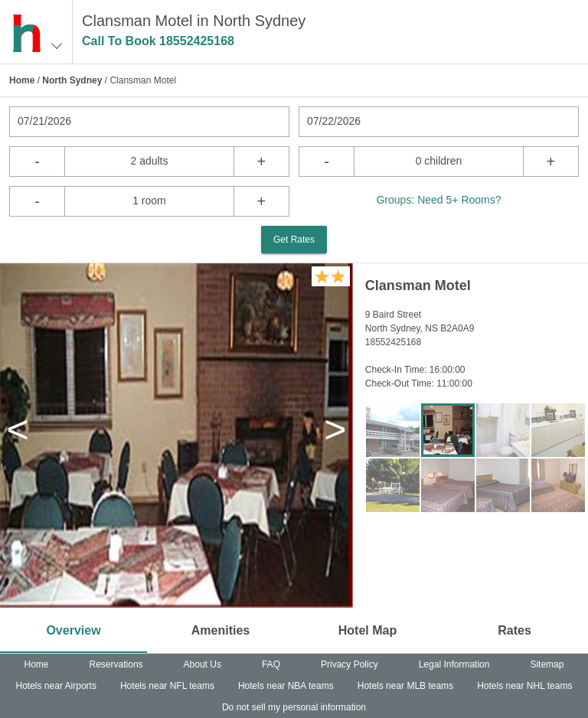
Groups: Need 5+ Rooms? (438, 200)
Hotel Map (367, 630)
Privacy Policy (350, 664)
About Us (203, 664)
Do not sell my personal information (294, 707)
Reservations (116, 664)
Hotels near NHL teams (524, 686)
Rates (514, 630)
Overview (73, 630)
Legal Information (454, 664)
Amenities (220, 630)
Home (22, 80)
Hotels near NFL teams (167, 686)
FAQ (271, 664)
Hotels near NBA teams (286, 686)
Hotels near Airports (56, 686)
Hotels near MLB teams (405, 686)
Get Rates (294, 240)
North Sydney (72, 80)
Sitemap (547, 664)
